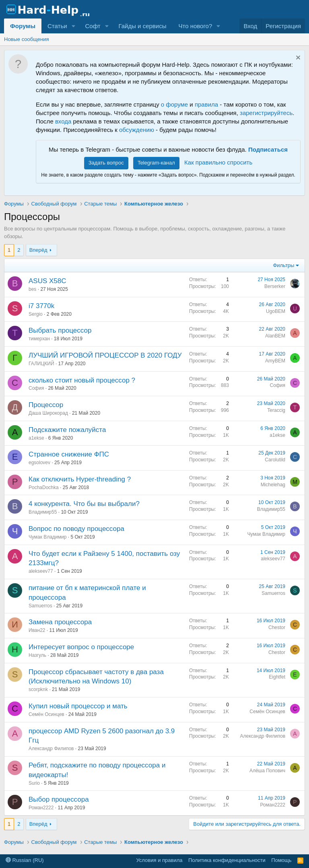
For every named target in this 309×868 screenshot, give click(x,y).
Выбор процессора (59, 799)
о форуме (174, 104)
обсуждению (137, 130)
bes (32, 289)
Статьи (57, 26)
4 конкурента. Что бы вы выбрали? (84, 504)
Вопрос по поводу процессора (76, 529)
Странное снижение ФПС (69, 454)
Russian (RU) (25, 860)
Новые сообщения (27, 39)
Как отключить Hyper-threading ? (80, 479)
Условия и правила (159, 860)
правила (206, 104)
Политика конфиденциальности (227, 860)
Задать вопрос (106, 163)
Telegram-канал (156, 163)
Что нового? (195, 26)
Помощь (281, 860)
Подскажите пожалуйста (67, 430)
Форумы (23, 26)
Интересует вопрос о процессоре (81, 647)
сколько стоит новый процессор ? (82, 380)
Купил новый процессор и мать (78, 706)
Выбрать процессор (60, 330)
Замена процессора (60, 622)
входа (63, 121)
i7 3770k (41, 306)
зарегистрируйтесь (266, 113)
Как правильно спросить (218, 162)
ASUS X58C (47, 281)
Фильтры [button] (283, 265)
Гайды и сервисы (142, 26)
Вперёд (38, 250)
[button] (73, 26)
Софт (93, 26)
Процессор (46, 405)
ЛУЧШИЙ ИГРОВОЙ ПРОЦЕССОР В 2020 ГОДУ (105, 355)
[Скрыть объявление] (297, 59)
